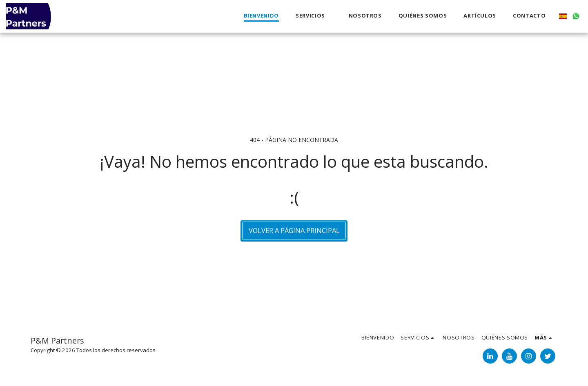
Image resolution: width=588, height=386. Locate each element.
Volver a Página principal (294, 230)
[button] (314, 16)
